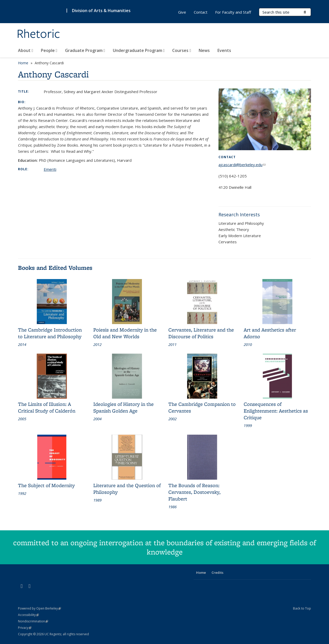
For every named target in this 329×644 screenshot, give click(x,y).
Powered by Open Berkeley (39, 608)
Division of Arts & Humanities (101, 11)
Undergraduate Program (139, 50)
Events (224, 50)
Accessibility (28, 615)
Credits (217, 573)
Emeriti (50, 169)
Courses (182, 50)
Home (23, 63)
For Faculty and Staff (233, 12)
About (26, 50)
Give (182, 12)
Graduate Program (85, 50)
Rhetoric (38, 34)
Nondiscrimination (33, 621)
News (204, 50)
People (49, 50)
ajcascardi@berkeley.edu (242, 165)
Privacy (25, 628)
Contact (201, 12)
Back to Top (302, 608)
